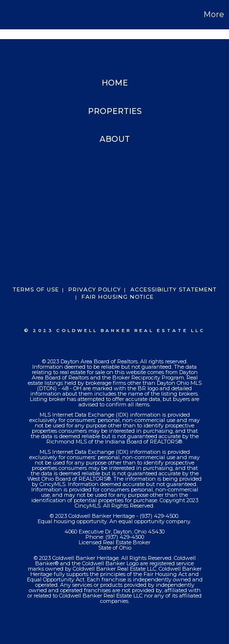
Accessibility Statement (174, 289)
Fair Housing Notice (118, 297)
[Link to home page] (9, 15)
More (214, 14)
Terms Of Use (36, 289)
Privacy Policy (95, 289)
